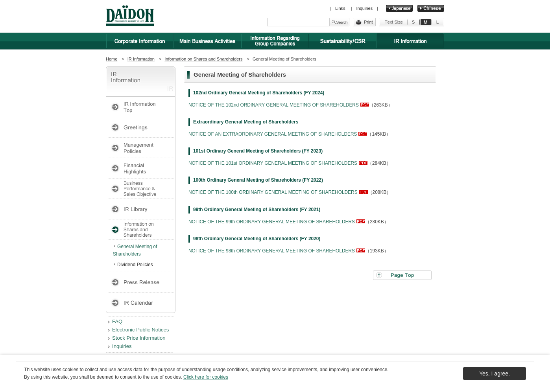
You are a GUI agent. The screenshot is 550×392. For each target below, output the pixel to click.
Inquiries (365, 8)
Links (341, 8)
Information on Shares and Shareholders (203, 59)
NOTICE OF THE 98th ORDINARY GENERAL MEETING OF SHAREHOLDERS (272, 251)
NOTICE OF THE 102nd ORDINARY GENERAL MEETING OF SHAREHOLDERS (274, 105)
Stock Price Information (139, 338)
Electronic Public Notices (140, 330)
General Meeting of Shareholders (135, 250)
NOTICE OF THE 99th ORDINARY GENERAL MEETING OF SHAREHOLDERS (272, 222)
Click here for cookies (206, 377)
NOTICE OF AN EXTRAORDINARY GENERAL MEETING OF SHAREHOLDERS (273, 134)
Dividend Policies (135, 265)
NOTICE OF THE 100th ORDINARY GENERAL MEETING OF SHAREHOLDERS (273, 192)
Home (112, 59)
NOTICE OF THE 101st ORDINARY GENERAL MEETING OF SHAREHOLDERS (273, 163)
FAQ (117, 321)
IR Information (141, 59)
